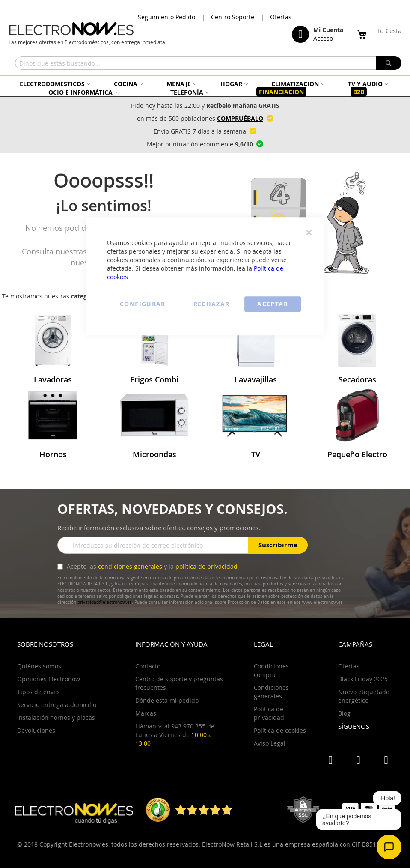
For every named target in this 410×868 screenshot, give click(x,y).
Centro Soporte (233, 17)
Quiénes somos (39, 666)
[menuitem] (54, 84)
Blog (344, 713)
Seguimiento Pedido (166, 17)
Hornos (53, 454)
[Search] (389, 63)
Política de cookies (280, 730)
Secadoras (357, 379)
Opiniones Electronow (49, 679)
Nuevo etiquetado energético (364, 696)
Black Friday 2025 (363, 679)
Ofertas (281, 17)
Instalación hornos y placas (56, 717)
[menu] (205, 88)
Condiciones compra (271, 670)
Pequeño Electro (357, 454)
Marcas (146, 713)
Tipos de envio (38, 692)
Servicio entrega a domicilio (57, 705)
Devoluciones (36, 730)
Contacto (148, 666)
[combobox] (208, 63)
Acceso (323, 38)
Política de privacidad (269, 713)
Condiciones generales (271, 692)
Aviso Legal (270, 743)
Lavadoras (53, 379)
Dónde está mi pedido (167, 700)
